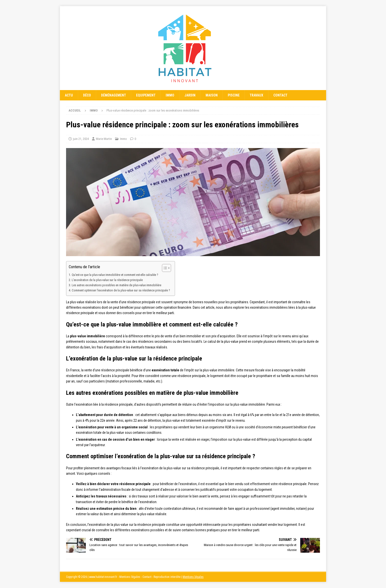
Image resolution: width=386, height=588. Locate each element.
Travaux (256, 95)
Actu (69, 95)
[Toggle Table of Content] (164, 268)
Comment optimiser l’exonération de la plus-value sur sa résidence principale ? (121, 290)
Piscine (234, 95)
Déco (87, 95)
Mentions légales (193, 577)
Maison (212, 95)
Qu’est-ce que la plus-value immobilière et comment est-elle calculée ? (115, 275)
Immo (170, 95)
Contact (280, 95)
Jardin (190, 95)
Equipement (146, 95)
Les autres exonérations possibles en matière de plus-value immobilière (116, 285)
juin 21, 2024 (81, 139)
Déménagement (114, 95)
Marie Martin (104, 139)
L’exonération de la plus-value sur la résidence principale (107, 280)
